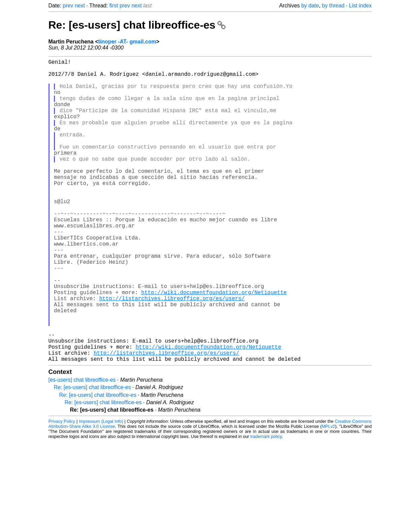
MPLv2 (328, 494)
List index (360, 6)
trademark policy (266, 504)
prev (68, 6)
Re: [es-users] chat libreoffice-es (137, 25)
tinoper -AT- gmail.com (127, 42)
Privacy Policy (62, 489)
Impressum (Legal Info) (101, 489)
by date (310, 6)
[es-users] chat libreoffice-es (82, 447)
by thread (333, 6)
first (114, 6)
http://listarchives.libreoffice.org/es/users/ (172, 352)
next (80, 6)
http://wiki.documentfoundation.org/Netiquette (214, 345)
